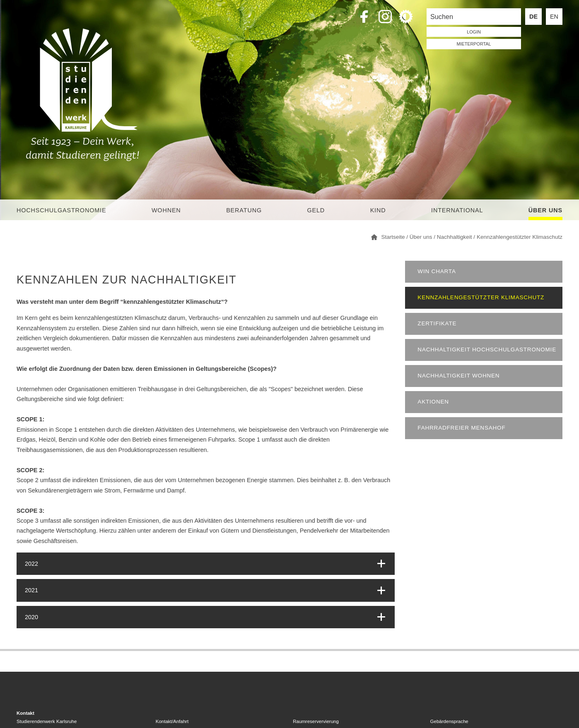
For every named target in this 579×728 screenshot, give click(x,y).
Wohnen (166, 210)
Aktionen (433, 402)
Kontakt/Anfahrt (172, 721)
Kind (378, 210)
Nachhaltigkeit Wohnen (458, 376)
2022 (31, 564)
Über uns (545, 210)
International (457, 210)
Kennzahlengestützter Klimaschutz (481, 297)
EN (554, 17)
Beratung (244, 210)
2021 (31, 590)
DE (533, 17)
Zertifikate (437, 323)
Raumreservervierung (316, 721)
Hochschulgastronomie (61, 210)
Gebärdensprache (449, 721)
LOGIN (474, 32)
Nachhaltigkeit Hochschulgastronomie (487, 350)
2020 (31, 617)
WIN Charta (437, 271)
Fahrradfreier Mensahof (461, 428)
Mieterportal (474, 44)
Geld (316, 210)
